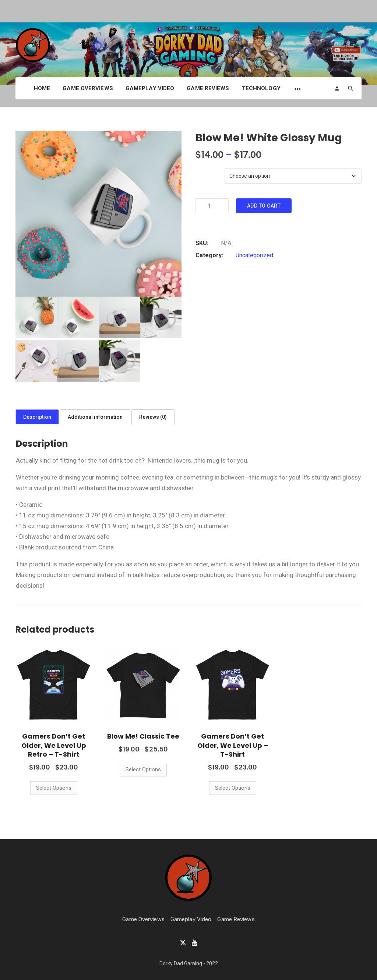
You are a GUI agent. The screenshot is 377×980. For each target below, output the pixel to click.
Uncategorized (254, 255)
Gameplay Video (150, 88)
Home (42, 88)
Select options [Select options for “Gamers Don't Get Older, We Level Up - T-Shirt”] (233, 788)
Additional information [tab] (95, 417)
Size (201, 163)
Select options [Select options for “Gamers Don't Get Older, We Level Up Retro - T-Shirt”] (54, 788)
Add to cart (264, 206)
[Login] (337, 88)
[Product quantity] (212, 206)
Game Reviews (208, 88)
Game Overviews (88, 88)
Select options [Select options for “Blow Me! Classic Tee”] (143, 770)
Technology (261, 88)
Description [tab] (37, 417)
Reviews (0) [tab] (153, 417)
